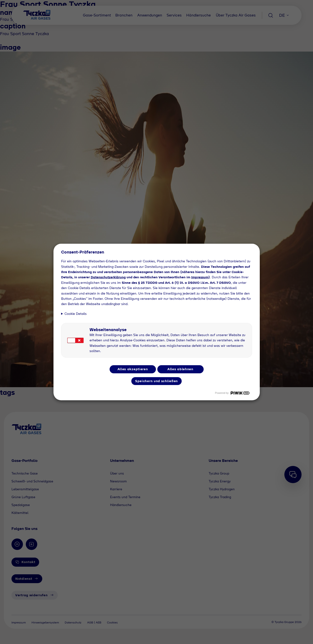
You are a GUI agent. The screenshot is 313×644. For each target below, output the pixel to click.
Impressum (200, 277)
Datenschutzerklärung (108, 277)
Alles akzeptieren (133, 369)
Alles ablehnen (180, 369)
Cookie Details (76, 314)
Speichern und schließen (156, 381)
